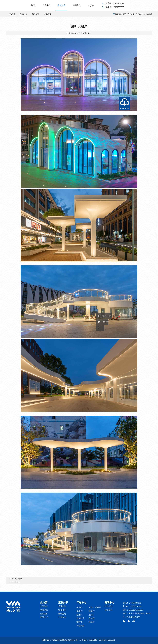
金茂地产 (18, 582)
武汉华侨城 (18, 579)
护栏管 (79, 622)
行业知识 (108, 606)
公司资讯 (108, 610)
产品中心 (75, 5)
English (119, 5)
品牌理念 (44, 610)
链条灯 (79, 607)
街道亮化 (24, 14)
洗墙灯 (92, 611)
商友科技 (93, 640)
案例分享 (90, 5)
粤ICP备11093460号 (107, 640)
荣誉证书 (44, 617)
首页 (125, 14)
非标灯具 (80, 618)
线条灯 (79, 615)
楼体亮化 (35, 14)
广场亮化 (47, 14)
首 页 (61, 5)
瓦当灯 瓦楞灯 (95, 607)
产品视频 (80, 626)
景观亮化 (12, 14)
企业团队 (44, 614)
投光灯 (92, 615)
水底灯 (92, 622)
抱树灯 (79, 611)
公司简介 (44, 606)
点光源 (92, 618)
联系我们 (105, 5)
